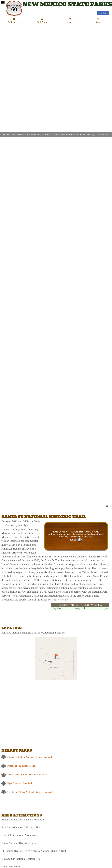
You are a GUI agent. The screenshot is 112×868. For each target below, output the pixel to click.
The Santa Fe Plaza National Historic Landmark (30, 792)
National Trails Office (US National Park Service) (56, 135)
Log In (103, 13)
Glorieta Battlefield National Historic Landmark (30, 757)
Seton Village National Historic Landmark (27, 775)
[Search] (86, 506)
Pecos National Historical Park (22, 766)
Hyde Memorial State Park (20, 783)
